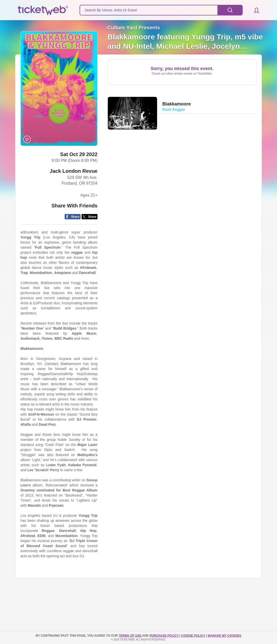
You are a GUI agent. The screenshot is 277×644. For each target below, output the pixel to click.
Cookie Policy (193, 636)
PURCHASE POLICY (164, 636)
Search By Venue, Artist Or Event (111, 10)
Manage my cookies (224, 636)
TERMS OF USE (130, 636)
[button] (254, 10)
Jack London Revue (74, 172)
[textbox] (161, 10)
